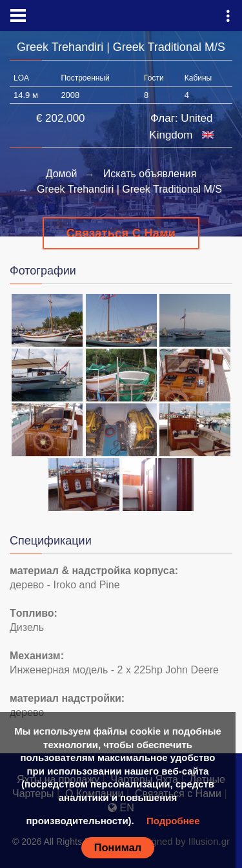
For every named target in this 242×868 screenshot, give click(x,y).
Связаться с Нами (121, 233)
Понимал (118, 847)
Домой (62, 174)
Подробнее (173, 821)
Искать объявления (150, 174)
